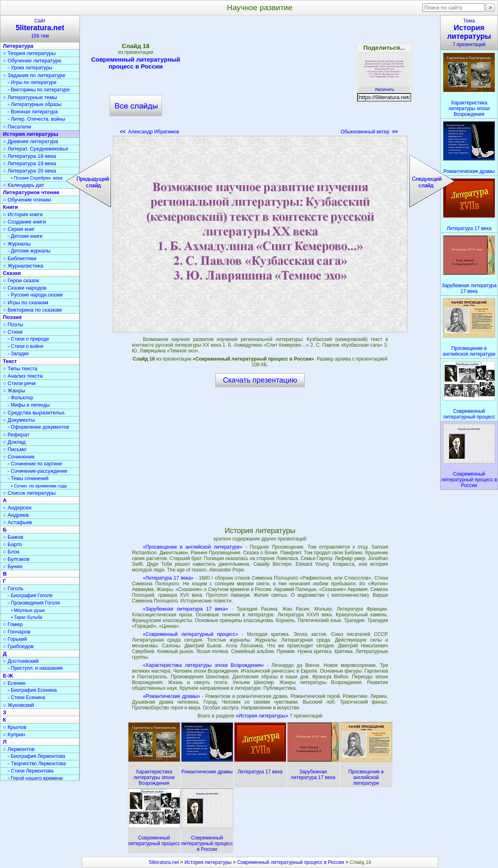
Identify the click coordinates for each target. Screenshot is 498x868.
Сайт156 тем (40, 28)
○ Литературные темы (30, 97)
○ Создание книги (24, 222)
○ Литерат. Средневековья (35, 149)
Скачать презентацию (260, 380)
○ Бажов (13, 537)
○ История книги (23, 214)
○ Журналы (17, 244)
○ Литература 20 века (29, 171)
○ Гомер (13, 624)
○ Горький (15, 639)
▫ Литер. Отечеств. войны (37, 119)
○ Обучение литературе (32, 61)
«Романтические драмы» (171, 696)
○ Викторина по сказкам (32, 310)
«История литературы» (263, 716)
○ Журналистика (23, 266)
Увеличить (384, 87)
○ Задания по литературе (34, 75)
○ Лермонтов (19, 749)
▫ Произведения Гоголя (34, 603)
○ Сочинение (19, 457)
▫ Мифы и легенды (29, 405)
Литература (18, 46)
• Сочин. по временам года (39, 486)
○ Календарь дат (23, 185)
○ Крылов (14, 727)
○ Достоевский (21, 661)
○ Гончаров (17, 632)
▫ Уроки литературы (30, 68)
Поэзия (12, 317)
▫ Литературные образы (35, 104)
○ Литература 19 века (29, 163)
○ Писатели (17, 127)
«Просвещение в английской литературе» (193, 547)
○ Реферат (16, 435)
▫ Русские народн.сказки (35, 295)
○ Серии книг (19, 229)
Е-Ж (8, 676)
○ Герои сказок (21, 280)
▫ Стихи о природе (28, 339)
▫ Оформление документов (38, 427)
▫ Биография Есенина (32, 690)
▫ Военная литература (33, 112)
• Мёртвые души (28, 610)
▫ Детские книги (25, 236)
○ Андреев (16, 515)
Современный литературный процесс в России (135, 63)
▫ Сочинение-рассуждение (38, 471)
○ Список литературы (29, 493)
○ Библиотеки (20, 258)
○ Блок (11, 552)
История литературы (31, 134)
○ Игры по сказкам (25, 302)
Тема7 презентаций (469, 33)
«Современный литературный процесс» (190, 634)
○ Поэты (13, 324)
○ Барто (12, 544)
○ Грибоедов (18, 646)
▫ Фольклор (20, 398)
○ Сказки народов (25, 288)
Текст (10, 361)
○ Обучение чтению (27, 200)
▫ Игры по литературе (32, 82)
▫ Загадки (18, 354)
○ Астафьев (17, 522)
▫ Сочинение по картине (35, 464)
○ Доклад (14, 442)
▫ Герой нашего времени (35, 778)
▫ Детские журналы (29, 251)
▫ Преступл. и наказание (35, 668)
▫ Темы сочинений (28, 478)
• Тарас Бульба (27, 617)
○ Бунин (13, 566)
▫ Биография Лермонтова (37, 756)
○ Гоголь (13, 588)
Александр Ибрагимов (149, 132)
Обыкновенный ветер (369, 132)
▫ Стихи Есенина (27, 697)
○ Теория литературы (29, 53)
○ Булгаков (16, 559)
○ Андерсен (17, 508)
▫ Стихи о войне (25, 346)
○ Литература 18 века (29, 156)
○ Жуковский (18, 705)
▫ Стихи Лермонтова (31, 771)
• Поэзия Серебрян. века (37, 178)
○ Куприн (14, 734)
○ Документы (19, 420)
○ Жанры (14, 391)
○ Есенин (14, 683)
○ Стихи (13, 332)
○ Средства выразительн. (34, 413)
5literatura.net (164, 862)
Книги (10, 207)
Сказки (12, 273)
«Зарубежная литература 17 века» (185, 609)
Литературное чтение (31, 192)
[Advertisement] (260, 77)
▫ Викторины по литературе (39, 90)
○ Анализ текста (23, 376)
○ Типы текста (20, 369)
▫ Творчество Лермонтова (37, 764)
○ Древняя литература (30, 141)
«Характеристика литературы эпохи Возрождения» (203, 665)
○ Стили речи (19, 383)
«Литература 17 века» (168, 578)
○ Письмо (15, 449)
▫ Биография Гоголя (30, 596)
